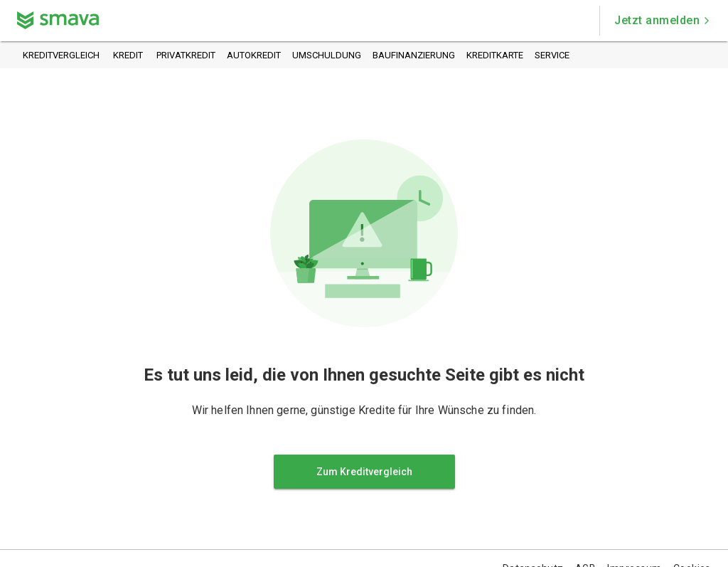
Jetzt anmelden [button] (663, 20)
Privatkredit (186, 56)
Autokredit (254, 56)
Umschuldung (327, 56)
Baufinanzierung (414, 56)
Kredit (128, 56)
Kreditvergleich (61, 56)
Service (552, 56)
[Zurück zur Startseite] (58, 20)
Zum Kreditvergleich (364, 472)
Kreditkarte (495, 56)
